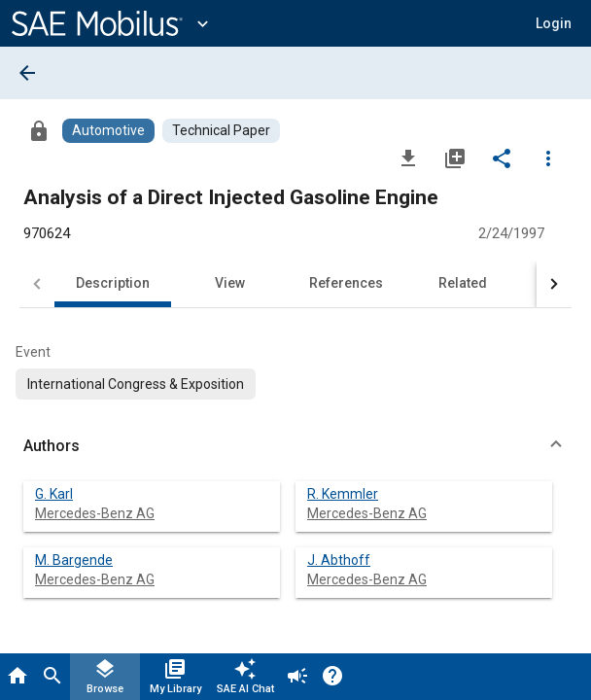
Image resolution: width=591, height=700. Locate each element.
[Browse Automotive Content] (108, 131)
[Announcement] (297, 677)
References (346, 283)
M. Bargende (74, 560)
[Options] (548, 157)
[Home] (17, 677)
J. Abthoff (339, 560)
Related (463, 283)
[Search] (52, 677)
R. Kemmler (343, 494)
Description (113, 283)
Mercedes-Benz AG (95, 513)
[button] (554, 23)
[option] (136, 384)
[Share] (502, 157)
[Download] (408, 157)
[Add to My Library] (455, 157)
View (230, 283)
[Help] (332, 677)
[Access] (39, 130)
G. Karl (54, 494)
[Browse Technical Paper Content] (221, 131)
